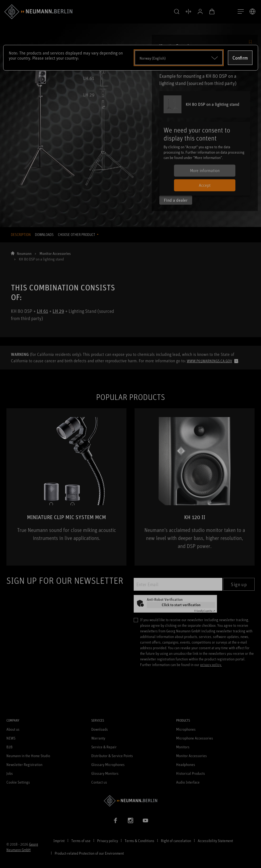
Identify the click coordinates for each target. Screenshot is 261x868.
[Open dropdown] (179, 58)
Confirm (240, 58)
